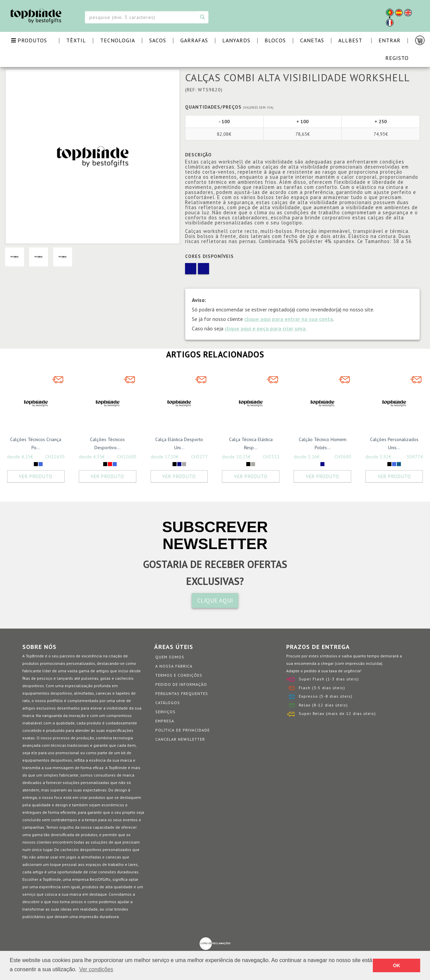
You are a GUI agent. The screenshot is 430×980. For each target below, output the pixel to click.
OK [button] (397, 965)
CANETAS (312, 40)
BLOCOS (275, 40)
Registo (397, 58)
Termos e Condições (179, 675)
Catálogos (168, 703)
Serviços (165, 712)
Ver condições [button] (96, 969)
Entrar (390, 40)
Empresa (165, 721)
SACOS (158, 40)
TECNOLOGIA (118, 40)
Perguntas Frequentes (182, 693)
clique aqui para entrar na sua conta (289, 319)
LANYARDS (236, 40)
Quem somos (170, 657)
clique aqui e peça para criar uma (265, 328)
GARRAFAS (194, 40)
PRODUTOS (29, 40)
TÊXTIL (76, 40)
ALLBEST (350, 40)
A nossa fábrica (174, 666)
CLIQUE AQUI (215, 600)
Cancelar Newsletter (180, 739)
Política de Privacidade (183, 730)
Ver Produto (36, 476)
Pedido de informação (181, 684)
